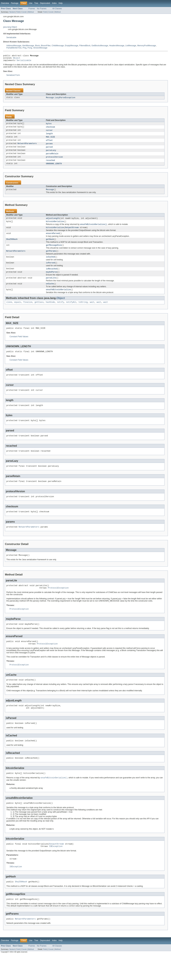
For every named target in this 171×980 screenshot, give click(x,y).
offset (49, 143)
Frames (32, 9)
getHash (50, 245)
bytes (49, 125)
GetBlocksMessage (100, 46)
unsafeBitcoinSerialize (58, 298)
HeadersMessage (117, 46)
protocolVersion (54, 160)
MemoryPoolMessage (147, 46)
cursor (49, 132)
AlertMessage (28, 46)
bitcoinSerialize (55, 226)
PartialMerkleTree (14, 48)
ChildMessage (58, 46)
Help (61, 3)
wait (92, 311)
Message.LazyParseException (61, 99)
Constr (24, 12)
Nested (12, 12)
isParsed (51, 270)
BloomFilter (46, 46)
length (49, 136)
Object (17, 59)
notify (61, 311)
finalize (28, 311)
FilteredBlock (85, 46)
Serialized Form (13, 77)
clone (9, 311)
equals (18, 311)
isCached (51, 263)
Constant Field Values (19, 346)
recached (51, 164)
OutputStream (72, 232)
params (49, 146)
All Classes (57, 9)
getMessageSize (54, 251)
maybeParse (52, 279)
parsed (49, 150)
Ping (24, 48)
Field (18, 12)
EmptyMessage (72, 46)
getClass (39, 311)
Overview (5, 3)
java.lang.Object (10, 27)
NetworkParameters (27, 146)
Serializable (11, 37)
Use (31, 3)
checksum (51, 129)
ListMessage (131, 46)
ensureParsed (53, 239)
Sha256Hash (12, 245)
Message (50, 193)
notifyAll (71, 311)
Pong (30, 48)
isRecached (52, 276)
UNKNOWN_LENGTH (54, 167)
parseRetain (52, 157)
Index (54, 3)
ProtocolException (58, 604)
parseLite (51, 285)
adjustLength (53, 222)
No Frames (42, 9)
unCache (50, 292)
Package (15, 3)
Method (31, 12)
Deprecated (45, 3)
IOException (56, 869)
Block (37, 46)
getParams (51, 257)
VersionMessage (40, 48)
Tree (36, 3)
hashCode (50, 311)
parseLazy (51, 153)
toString (83, 311)
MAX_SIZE (51, 139)
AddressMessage (14, 46)
